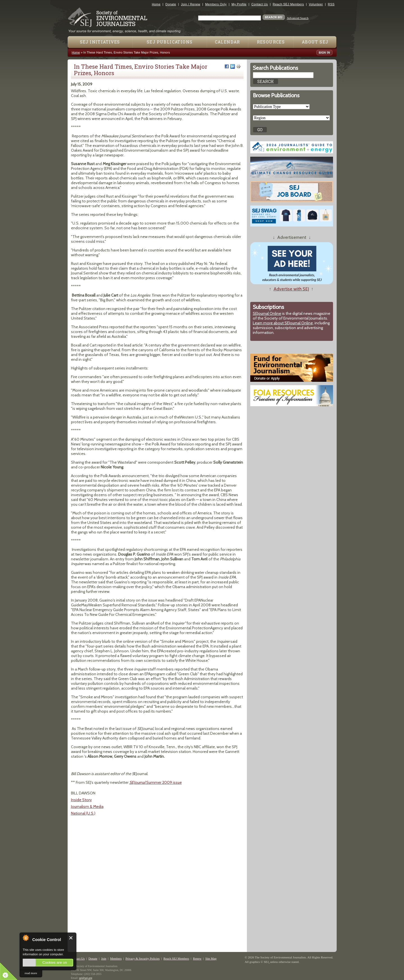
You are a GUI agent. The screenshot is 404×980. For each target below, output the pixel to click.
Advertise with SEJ (291, 289)
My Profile (239, 4)
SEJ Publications (170, 42)
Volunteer (316, 4)
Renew (197, 958)
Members (116, 958)
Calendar (228, 42)
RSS (331, 4)
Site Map (211, 958)
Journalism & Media (87, 806)
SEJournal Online (267, 313)
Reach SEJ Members (288, 4)
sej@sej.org (86, 978)
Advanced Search (298, 18)
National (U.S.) (83, 813)
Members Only (216, 4)
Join (104, 958)
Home (156, 4)
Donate (171, 4)
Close (71, 938)
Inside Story (81, 800)
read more (31, 973)
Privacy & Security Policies (143, 958)
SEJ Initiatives (100, 42)
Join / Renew (191, 4)
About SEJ (315, 42)
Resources (271, 42)
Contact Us (260, 4)
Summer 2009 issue (156, 782)
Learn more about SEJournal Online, (283, 323)
